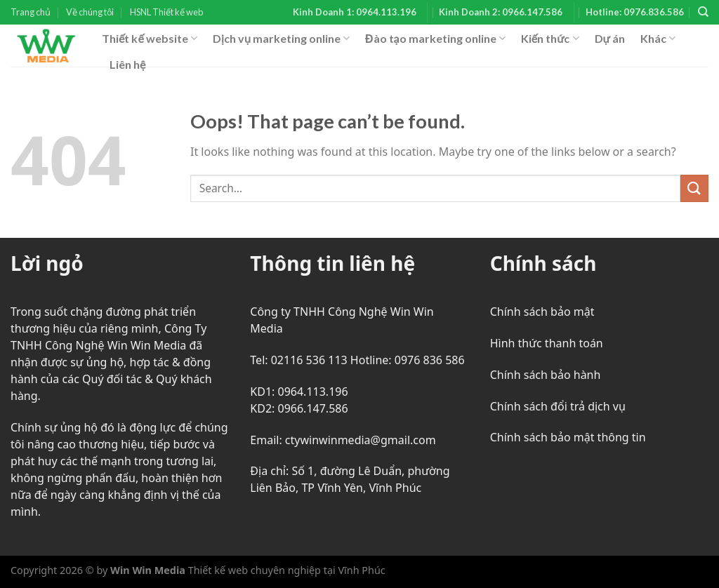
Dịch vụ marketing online (281, 39)
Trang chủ (31, 12)
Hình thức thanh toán (547, 343)
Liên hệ (127, 64)
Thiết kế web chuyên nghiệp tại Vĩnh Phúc (285, 570)
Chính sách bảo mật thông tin (568, 437)
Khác (658, 39)
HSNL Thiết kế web (166, 12)
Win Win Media (148, 570)
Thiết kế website (150, 39)
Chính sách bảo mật (542, 312)
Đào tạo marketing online (435, 39)
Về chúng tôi (90, 12)
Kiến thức (550, 39)
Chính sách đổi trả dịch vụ (558, 406)
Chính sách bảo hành (546, 375)
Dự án (610, 38)
